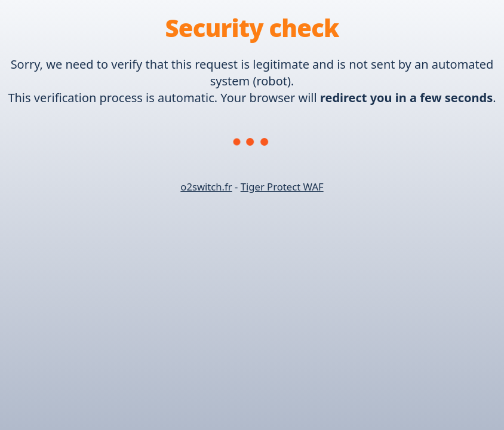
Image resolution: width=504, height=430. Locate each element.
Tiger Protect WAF (282, 187)
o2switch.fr (206, 187)
